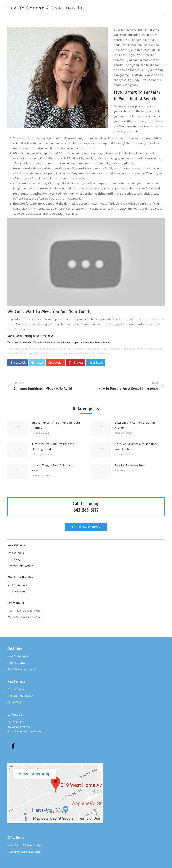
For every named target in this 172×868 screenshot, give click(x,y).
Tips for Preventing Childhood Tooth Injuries (56, 425)
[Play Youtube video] (86, 262)
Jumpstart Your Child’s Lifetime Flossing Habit (53, 446)
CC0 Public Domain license (47, 343)
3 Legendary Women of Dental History (135, 425)
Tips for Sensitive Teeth (130, 465)
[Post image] (18, 428)
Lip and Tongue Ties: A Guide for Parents (53, 468)
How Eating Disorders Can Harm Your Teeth (137, 446)
